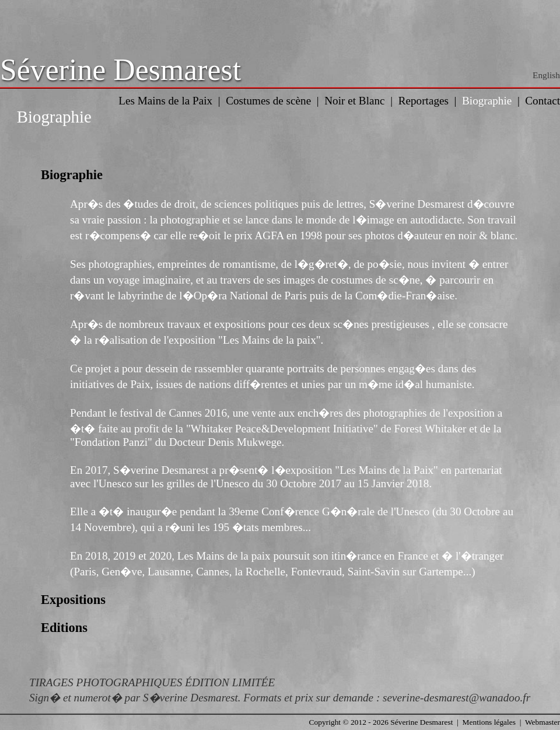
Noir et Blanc (354, 101)
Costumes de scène (268, 101)
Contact (542, 101)
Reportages (423, 101)
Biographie (487, 101)
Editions (64, 628)
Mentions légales (489, 722)
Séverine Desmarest (120, 70)
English (546, 75)
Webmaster (542, 722)
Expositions (73, 600)
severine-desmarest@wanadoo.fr (456, 698)
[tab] (280, 175)
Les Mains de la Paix (165, 101)
